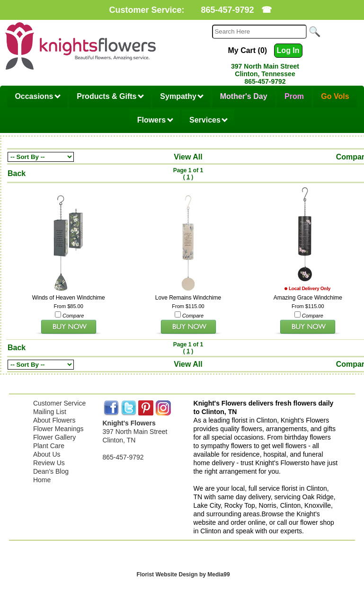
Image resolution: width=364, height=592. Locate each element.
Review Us (49, 463)
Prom (294, 96)
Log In (288, 50)
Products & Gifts (110, 96)
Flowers (155, 120)
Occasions (37, 96)
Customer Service (59, 403)
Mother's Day (244, 96)
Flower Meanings (58, 429)
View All (188, 157)
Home (42, 480)
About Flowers (54, 420)
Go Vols (335, 96)
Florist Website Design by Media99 (183, 574)
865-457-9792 (227, 10)
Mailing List (50, 412)
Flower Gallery (54, 437)
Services (209, 120)
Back (17, 173)
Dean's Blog (51, 471)
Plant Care (49, 446)
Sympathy (182, 96)
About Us (47, 454)
